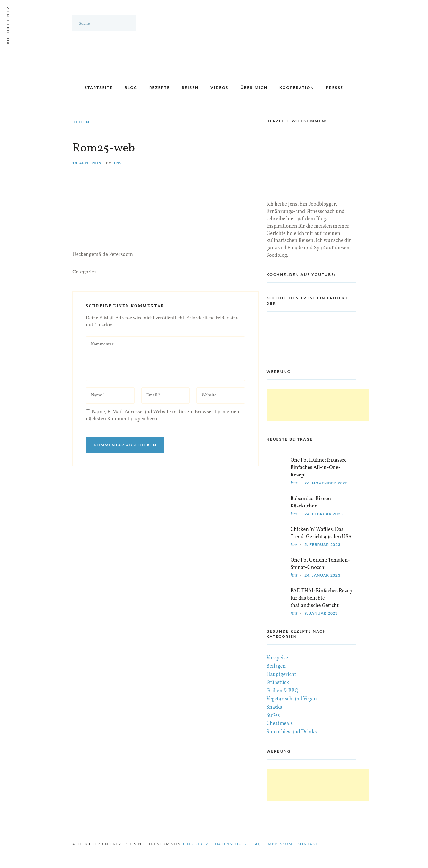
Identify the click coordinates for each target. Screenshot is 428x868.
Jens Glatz (195, 844)
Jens (117, 163)
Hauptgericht (281, 675)
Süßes (273, 716)
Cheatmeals (280, 724)
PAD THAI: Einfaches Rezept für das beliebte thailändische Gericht (322, 598)
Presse (335, 88)
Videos (219, 88)
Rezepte (160, 88)
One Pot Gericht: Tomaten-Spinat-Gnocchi (320, 564)
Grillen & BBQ (283, 691)
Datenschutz (231, 844)
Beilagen (276, 666)
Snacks (274, 707)
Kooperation (297, 88)
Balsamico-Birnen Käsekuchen (311, 503)
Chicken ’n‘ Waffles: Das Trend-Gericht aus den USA (321, 533)
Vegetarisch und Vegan (292, 699)
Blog (131, 88)
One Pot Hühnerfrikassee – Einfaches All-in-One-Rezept (321, 468)
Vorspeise (277, 658)
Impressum (279, 844)
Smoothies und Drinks (292, 732)
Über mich (254, 88)
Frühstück (278, 683)
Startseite (99, 88)
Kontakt (308, 844)
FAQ (257, 844)
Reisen (190, 88)
